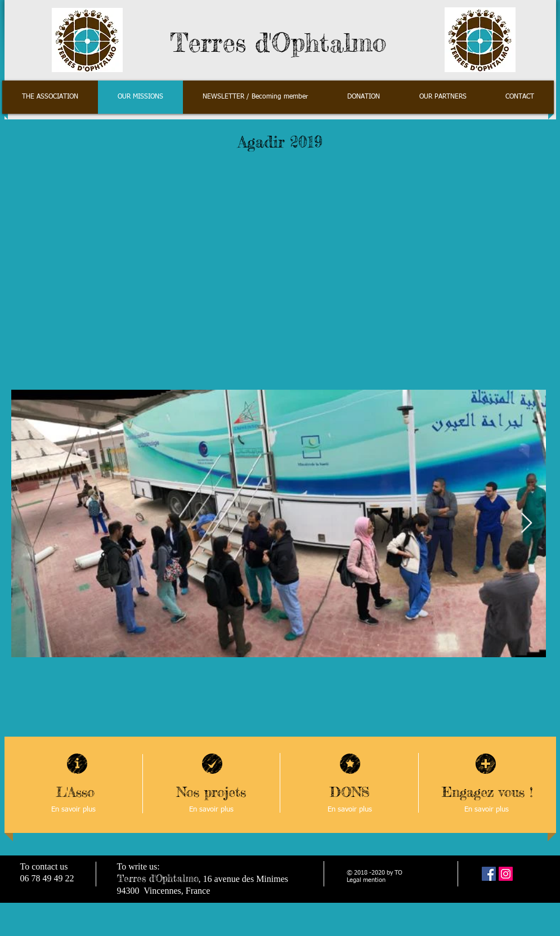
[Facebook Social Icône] (489, 874)
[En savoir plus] (74, 810)
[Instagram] (506, 874)
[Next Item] (527, 523)
